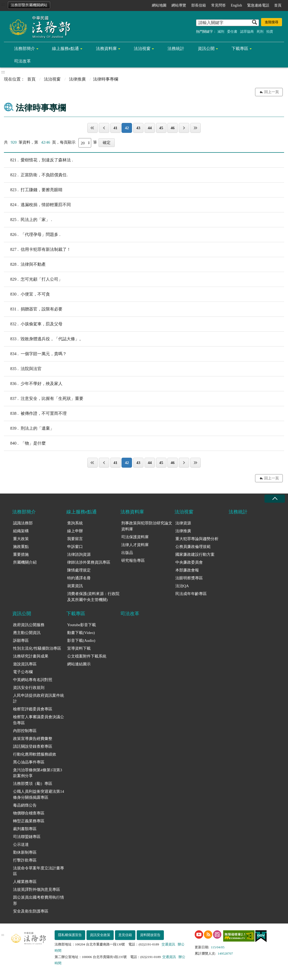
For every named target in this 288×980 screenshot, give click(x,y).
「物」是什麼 (25, 443)
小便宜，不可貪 (27, 294)
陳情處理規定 (79, 570)
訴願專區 (21, 641)
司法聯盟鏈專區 (27, 837)
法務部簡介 (25, 49)
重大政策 (21, 539)
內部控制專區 (25, 731)
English (236, 5)
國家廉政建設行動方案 (195, 554)
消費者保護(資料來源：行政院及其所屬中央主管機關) (93, 597)
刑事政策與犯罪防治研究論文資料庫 (147, 526)
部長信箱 (199, 5)
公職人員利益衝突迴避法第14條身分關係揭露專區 (39, 794)
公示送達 (21, 845)
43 (138, 128)
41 (115, 128)
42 (127, 128)
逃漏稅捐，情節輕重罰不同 (37, 205)
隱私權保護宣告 (70, 935)
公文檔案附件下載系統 (87, 656)
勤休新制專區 (25, 852)
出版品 (127, 553)
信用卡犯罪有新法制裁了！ (37, 250)
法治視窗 (142, 49)
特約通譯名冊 (79, 578)
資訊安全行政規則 (29, 688)
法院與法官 (23, 369)
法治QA (182, 586)
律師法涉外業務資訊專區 (89, 562)
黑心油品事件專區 (29, 762)
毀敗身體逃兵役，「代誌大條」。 (44, 339)
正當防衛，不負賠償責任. (36, 175)
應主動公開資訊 (27, 633)
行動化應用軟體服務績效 (35, 754)
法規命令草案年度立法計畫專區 (39, 871)
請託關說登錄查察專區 (33, 746)
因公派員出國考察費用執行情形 (39, 900)
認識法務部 (23, 523)
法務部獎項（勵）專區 (33, 784)
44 (150, 128)
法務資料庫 (106, 49)
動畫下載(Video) (81, 633)
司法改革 (22, 61)
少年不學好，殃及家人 (33, 384)
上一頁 (104, 128)
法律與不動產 (25, 264)
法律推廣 (77, 79)
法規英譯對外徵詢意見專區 (37, 890)
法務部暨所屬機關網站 (29, 5)
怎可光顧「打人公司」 (33, 279)
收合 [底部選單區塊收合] (275, 499)
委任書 (232, 32)
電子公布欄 (23, 672)
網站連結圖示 (79, 664)
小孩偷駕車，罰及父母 (33, 324)
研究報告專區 (133, 560)
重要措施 (21, 554)
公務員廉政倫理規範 (193, 547)
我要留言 (75, 539)
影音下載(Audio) (81, 641)
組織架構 (21, 531)
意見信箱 (125, 935)
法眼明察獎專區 (189, 578)
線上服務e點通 (65, 49)
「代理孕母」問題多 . (32, 235)
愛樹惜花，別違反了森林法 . (38, 160)
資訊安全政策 (100, 935)
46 (173, 128)
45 (161, 128)
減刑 (221, 32)
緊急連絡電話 (258, 5)
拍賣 (270, 32)
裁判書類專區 (25, 829)
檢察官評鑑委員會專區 (33, 709)
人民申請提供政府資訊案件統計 (39, 698)
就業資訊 (75, 586)
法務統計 (176, 49)
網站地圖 (159, 5)
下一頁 (184, 128)
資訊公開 (206, 49)
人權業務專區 (25, 882)
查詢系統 (75, 523)
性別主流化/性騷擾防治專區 (37, 648)
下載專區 (240, 49)
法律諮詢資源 (79, 554)
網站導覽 (179, 5)
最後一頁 (195, 128)
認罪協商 (247, 32)
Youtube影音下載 (82, 625)
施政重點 (21, 547)
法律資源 (183, 523)
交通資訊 (168, 944)
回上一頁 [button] (272, 92)
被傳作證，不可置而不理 (35, 413)
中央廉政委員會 (189, 562)
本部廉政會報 (187, 570)
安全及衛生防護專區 (31, 911)
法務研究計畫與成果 (31, 656)
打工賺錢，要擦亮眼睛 (33, 190)
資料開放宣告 (150, 935)
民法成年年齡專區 (191, 594)
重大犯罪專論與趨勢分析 (197, 539)
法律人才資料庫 (135, 545)
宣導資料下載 (79, 648)
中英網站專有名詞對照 (33, 680)
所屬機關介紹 (25, 562)
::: (3, 4)
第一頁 (93, 128)
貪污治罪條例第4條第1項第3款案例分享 (38, 773)
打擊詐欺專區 (25, 860)
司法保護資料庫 (135, 537)
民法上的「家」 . (28, 220)
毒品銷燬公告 (25, 805)
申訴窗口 (75, 547)
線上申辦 (75, 531)
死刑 (260, 32)
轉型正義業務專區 (29, 821)
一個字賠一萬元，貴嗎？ (35, 354)
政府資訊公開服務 (29, 625)
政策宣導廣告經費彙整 (33, 739)
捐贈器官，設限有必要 (33, 309)
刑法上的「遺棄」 (29, 428)
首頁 (278, 5)
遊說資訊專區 (25, 664)
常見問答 (218, 5)
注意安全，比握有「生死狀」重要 (44, 399)
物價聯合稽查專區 (29, 813)
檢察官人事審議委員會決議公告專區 (39, 720)
